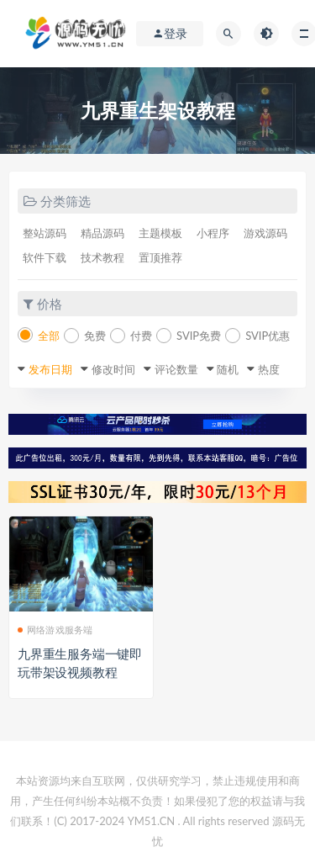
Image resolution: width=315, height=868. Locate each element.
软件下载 (45, 257)
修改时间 (113, 369)
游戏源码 (265, 233)
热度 (269, 369)
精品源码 (102, 233)
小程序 (213, 233)
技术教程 (102, 257)
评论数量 (176, 369)
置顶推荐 (160, 257)
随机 (228, 369)
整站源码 (45, 233)
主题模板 (160, 233)
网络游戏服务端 (55, 630)
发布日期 (50, 369)
